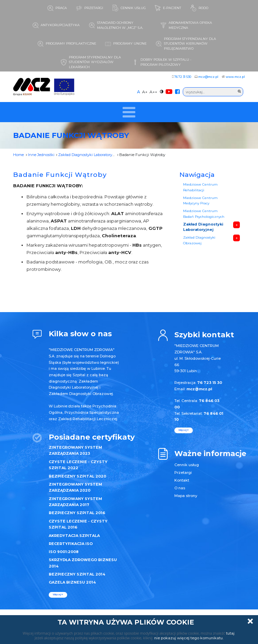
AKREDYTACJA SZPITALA (74, 536)
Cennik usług (187, 465)
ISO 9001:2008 (64, 552)
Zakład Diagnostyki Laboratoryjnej (89, 155)
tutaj (230, 633)
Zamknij (250, 621)
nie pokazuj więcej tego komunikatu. (189, 638)
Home (18, 155)
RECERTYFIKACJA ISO (71, 544)
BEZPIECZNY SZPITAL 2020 (77, 476)
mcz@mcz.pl (208, 77)
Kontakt (182, 480)
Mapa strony (186, 496)
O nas (180, 488)
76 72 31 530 (183, 77)
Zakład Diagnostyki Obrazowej (199, 240)
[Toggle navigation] (129, 112)
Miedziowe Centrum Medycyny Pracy (200, 201)
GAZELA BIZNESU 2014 (72, 582)
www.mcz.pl (235, 77)
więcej (58, 595)
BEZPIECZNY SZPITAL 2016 (77, 513)
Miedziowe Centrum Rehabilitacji (200, 187)
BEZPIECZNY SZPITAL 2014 (77, 574)
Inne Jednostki (41, 155)
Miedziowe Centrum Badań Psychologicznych (204, 214)
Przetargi (183, 473)
